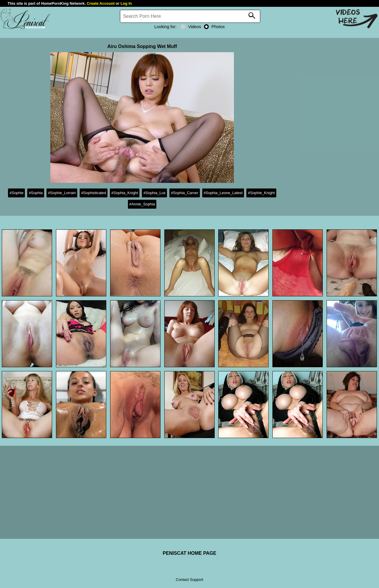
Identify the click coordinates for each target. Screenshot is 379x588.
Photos (214, 27)
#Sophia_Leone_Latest (223, 193)
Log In (126, 3)
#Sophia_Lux (154, 193)
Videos (191, 27)
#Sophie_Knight (261, 193)
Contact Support (189, 580)
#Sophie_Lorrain (62, 193)
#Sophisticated (94, 193)
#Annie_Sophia (142, 204)
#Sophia (36, 193)
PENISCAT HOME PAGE (190, 553)
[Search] (190, 16)
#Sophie (16, 193)
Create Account (101, 3)
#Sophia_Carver (184, 193)
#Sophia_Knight (125, 193)
